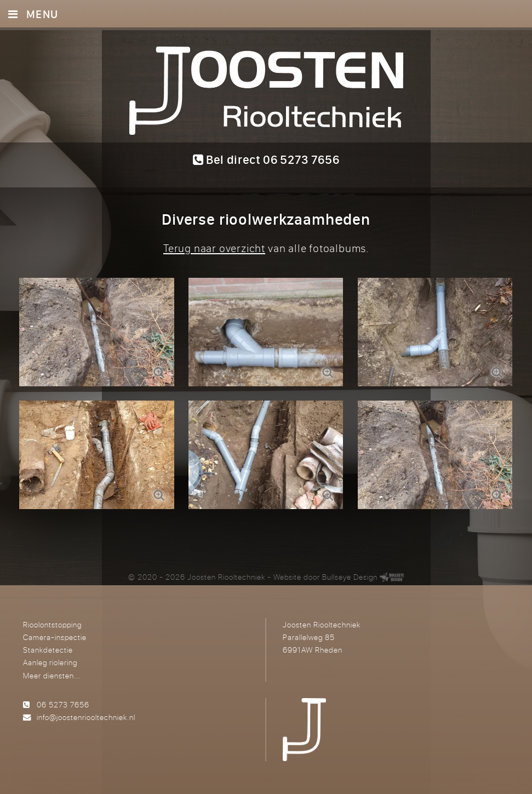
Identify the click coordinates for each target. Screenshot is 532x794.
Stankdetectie (48, 650)
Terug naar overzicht (214, 248)
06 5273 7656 (63, 704)
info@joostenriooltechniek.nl (86, 717)
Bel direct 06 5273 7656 (266, 159)
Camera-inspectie (55, 637)
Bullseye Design (350, 577)
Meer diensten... (52, 675)
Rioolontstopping (52, 624)
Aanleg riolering (50, 662)
